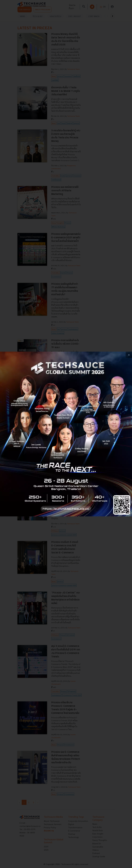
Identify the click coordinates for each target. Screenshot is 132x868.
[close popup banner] (129, 355)
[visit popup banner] (66, 434)
